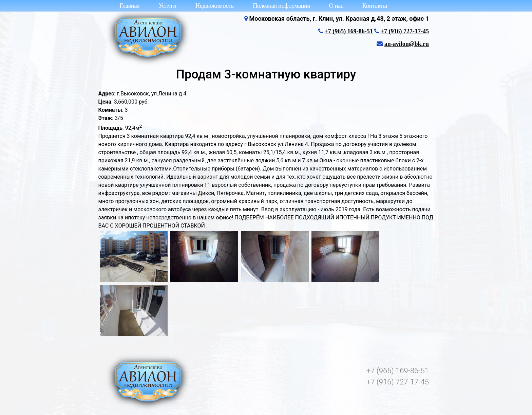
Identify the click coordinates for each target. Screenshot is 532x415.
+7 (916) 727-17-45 (405, 31)
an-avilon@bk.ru (407, 44)
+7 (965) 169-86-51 (349, 31)
